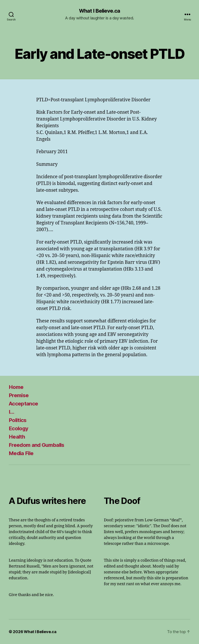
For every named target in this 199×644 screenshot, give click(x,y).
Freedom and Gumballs (37, 445)
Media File (21, 453)
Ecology (18, 428)
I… (12, 412)
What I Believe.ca (99, 11)
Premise (19, 395)
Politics (18, 420)
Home (16, 387)
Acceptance (23, 404)
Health (17, 437)
